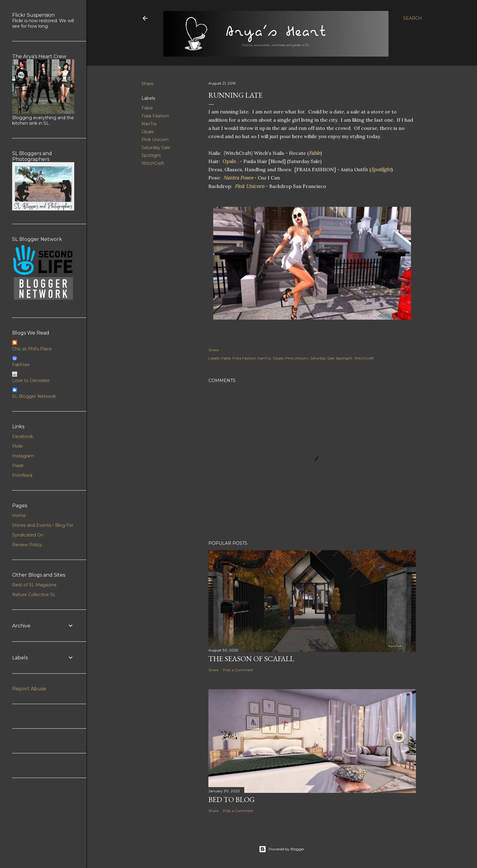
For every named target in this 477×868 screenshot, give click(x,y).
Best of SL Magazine (34, 585)
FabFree (21, 365)
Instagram (23, 456)
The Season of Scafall (251, 659)
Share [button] (148, 84)
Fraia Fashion (155, 116)
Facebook (23, 436)
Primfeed (22, 475)
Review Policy (27, 545)
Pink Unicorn (155, 140)
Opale (148, 132)
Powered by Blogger (282, 849)
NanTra (149, 124)
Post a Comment (238, 670)
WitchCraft (153, 163)
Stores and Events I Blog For (43, 525)
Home (19, 516)
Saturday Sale (156, 148)
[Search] (413, 18)
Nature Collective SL (34, 595)
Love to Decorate (31, 380)
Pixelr (18, 466)
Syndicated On (28, 535)
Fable (147, 108)
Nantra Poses (237, 178)
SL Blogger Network (34, 396)
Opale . (230, 161)
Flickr (18, 446)
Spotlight (151, 155)
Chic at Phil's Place (32, 349)
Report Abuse (29, 689)
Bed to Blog (232, 799)
